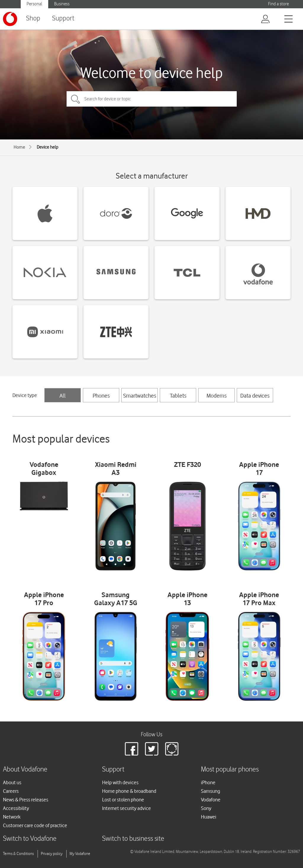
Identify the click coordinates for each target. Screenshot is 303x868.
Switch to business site (133, 839)
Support (63, 19)
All (63, 396)
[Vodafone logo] (10, 19)
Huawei (209, 817)
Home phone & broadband (129, 791)
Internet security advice (126, 808)
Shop (33, 19)
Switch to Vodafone (30, 839)
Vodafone (211, 800)
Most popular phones (230, 770)
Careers (11, 791)
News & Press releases (26, 800)
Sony (206, 808)
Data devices (255, 396)
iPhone (208, 782)
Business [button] (62, 4)
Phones (101, 396)
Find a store (278, 4)
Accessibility (16, 808)
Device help (47, 147)
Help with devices (120, 782)
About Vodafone (25, 770)
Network (12, 817)
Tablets (178, 396)
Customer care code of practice (35, 825)
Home (19, 147)
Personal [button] (34, 4)
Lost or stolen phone (123, 800)
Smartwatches (140, 396)
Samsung (211, 791)
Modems (217, 396)
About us (12, 782)
